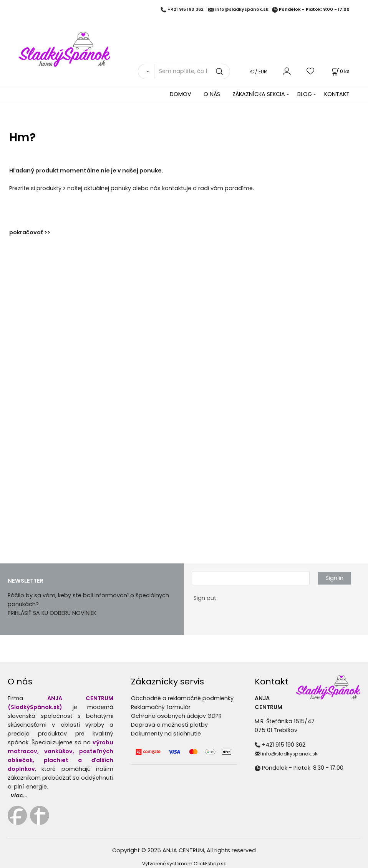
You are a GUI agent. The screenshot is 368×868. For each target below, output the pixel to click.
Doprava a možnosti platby (169, 725)
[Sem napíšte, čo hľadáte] (192, 71)
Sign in (335, 578)
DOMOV (181, 94)
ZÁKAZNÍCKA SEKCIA (259, 94)
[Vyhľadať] (146, 71)
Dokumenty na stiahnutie (166, 734)
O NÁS (212, 94)
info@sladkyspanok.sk (242, 10)
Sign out (205, 598)
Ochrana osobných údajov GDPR (176, 716)
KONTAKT (337, 94)
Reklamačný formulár (161, 707)
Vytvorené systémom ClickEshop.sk (184, 864)
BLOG (305, 94)
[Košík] (340, 71)
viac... (19, 795)
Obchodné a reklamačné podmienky (182, 698)
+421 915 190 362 (186, 10)
